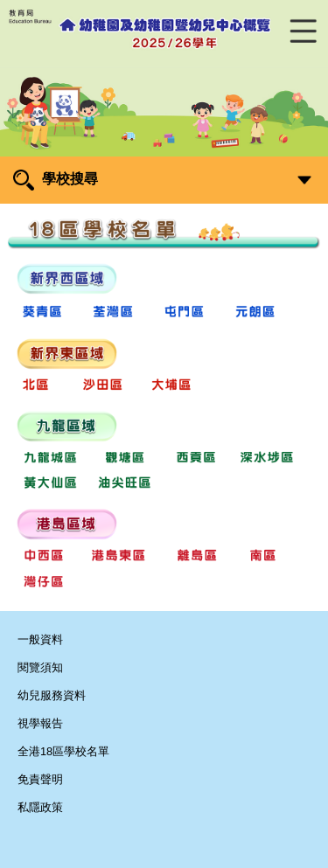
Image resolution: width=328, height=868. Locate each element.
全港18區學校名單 (63, 751)
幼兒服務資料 (52, 695)
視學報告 (40, 723)
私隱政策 (40, 807)
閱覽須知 (40, 667)
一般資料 (40, 639)
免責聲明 (40, 779)
